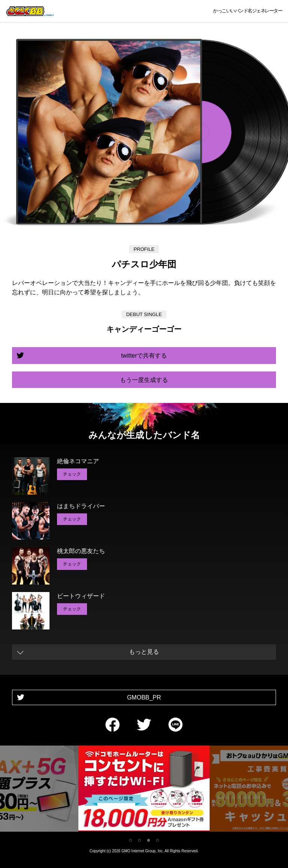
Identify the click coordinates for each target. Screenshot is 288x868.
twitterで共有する (144, 356)
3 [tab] (148, 840)
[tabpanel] (144, 790)
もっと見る (144, 652)
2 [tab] (139, 840)
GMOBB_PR (144, 697)
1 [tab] (130, 840)
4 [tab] (157, 840)
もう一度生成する (144, 380)
